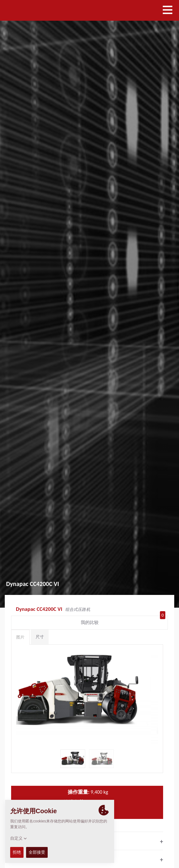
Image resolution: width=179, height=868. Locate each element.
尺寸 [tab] (40, 637)
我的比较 (123, 621)
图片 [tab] (20, 637)
